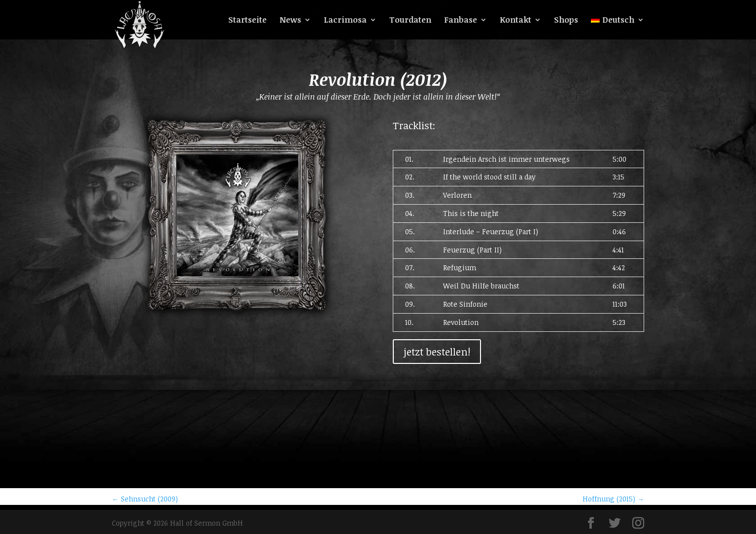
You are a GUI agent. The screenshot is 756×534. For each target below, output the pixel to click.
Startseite (247, 21)
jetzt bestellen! (437, 352)
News (290, 21)
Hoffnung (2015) (613, 499)
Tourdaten (410, 21)
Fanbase (461, 21)
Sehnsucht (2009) (145, 499)
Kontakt (515, 21)
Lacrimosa (345, 21)
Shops (566, 21)
